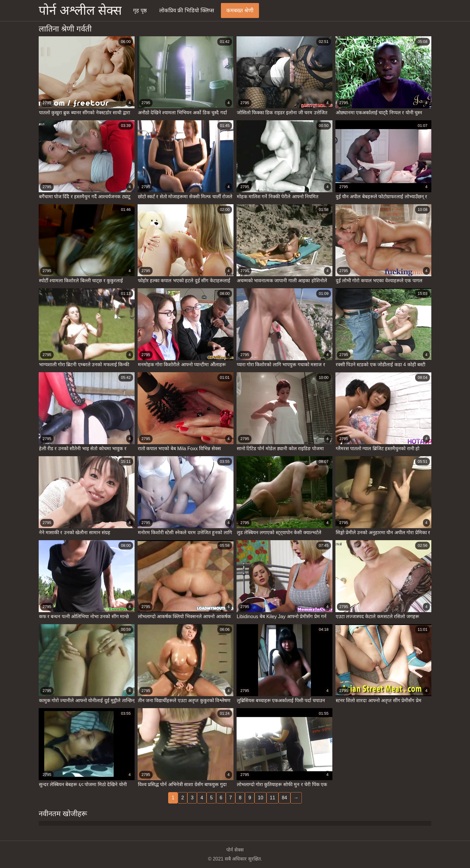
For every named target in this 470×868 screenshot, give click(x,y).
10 (260, 798)
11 (272, 798)
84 (284, 798)
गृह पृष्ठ (140, 10)
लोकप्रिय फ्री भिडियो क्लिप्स (187, 10)
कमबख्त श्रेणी (240, 10)
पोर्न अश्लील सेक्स (80, 10)
